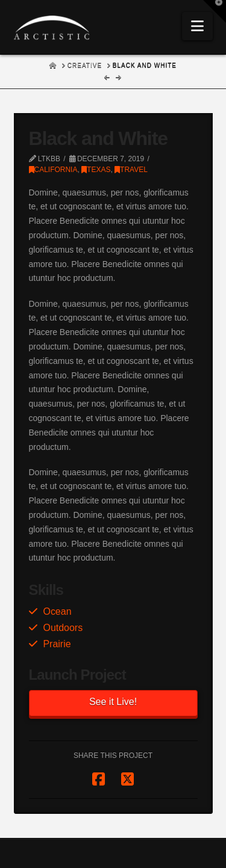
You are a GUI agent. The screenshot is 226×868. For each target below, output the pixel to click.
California (53, 170)
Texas (96, 170)
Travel (131, 170)
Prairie (57, 644)
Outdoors (63, 628)
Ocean (57, 611)
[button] (197, 26)
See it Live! (113, 702)
